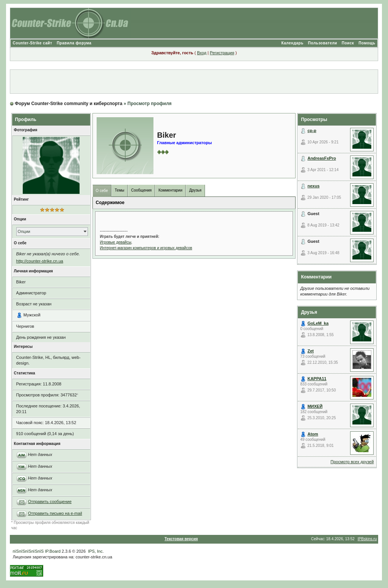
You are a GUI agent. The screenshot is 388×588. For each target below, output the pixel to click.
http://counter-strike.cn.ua (40, 261)
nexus (313, 186)
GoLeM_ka (318, 323)
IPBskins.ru (367, 539)
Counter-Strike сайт (33, 43)
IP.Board (52, 551)
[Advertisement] (194, 82)
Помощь (367, 43)
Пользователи (323, 43)
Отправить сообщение (50, 502)
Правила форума (74, 43)
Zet (311, 351)
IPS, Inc (95, 551)
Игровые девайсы (116, 242)
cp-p (312, 130)
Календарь (293, 43)
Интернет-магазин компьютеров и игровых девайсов (146, 248)
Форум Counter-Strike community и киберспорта (69, 104)
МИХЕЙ (315, 406)
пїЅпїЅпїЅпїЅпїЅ (28, 551)
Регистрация (222, 53)
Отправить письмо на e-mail (55, 513)
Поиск (348, 43)
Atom (313, 434)
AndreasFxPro (322, 158)
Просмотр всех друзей (352, 462)
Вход (202, 53)
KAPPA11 (317, 379)
